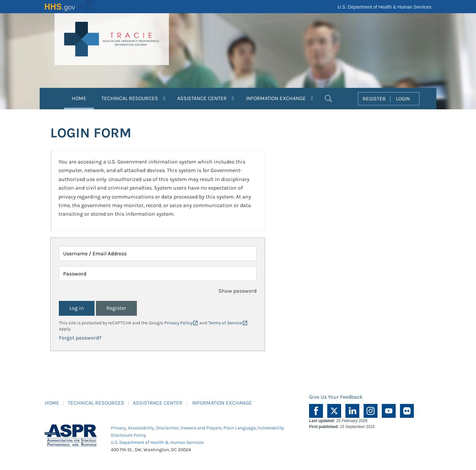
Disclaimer (167, 428)
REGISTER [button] (374, 99)
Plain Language (239, 428)
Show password (238, 291)
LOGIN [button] (403, 99)
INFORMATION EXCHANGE (222, 403)
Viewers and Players (201, 428)
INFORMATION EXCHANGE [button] (279, 98)
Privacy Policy (178, 323)
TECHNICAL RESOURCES (96, 403)
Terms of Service (225, 323)
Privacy (118, 428)
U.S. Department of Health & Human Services (384, 7)
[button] (328, 98)
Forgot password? (80, 338)
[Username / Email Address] (158, 253)
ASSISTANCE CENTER (158, 403)
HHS (71, 7)
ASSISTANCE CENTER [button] (206, 98)
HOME (83, 97)
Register (116, 308)
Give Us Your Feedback (336, 397)
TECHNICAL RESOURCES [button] (133, 98)
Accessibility (141, 428)
